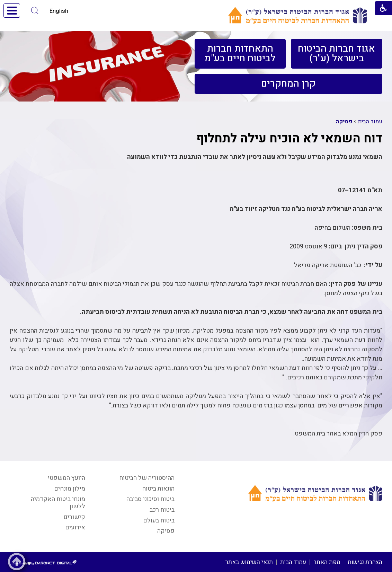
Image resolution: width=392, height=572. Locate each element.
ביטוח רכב (162, 510)
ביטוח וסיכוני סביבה (150, 499)
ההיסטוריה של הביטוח (147, 478)
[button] (35, 11)
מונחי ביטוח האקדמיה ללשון (58, 503)
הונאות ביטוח (158, 489)
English (59, 11)
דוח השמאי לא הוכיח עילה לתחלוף (289, 138)
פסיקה (344, 122)
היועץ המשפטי (66, 478)
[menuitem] (336, 54)
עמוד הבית (370, 122)
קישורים (74, 517)
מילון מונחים (70, 489)
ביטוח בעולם (159, 521)
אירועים (75, 527)
